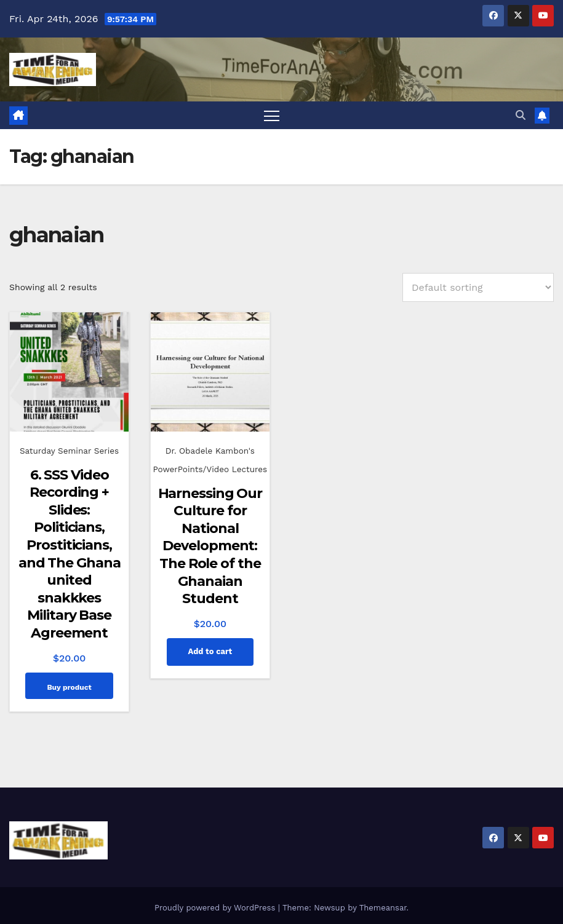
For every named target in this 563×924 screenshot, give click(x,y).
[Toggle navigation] (272, 115)
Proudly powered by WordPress (216, 908)
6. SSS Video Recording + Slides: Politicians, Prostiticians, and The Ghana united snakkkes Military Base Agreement (70, 554)
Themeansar (383, 908)
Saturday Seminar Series (69, 451)
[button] (521, 115)
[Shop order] (478, 287)
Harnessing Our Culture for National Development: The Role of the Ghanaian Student (210, 546)
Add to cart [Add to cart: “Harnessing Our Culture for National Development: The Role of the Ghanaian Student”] (210, 651)
